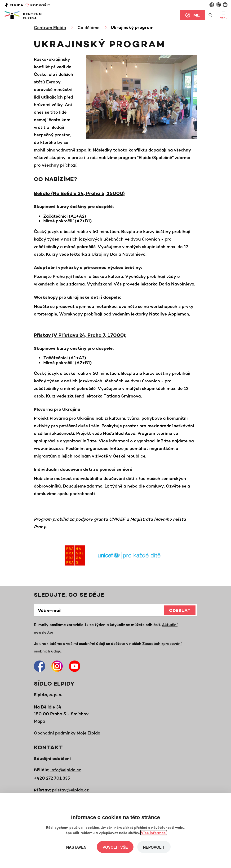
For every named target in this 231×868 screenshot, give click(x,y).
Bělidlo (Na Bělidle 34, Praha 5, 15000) (79, 194)
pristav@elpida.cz (70, 790)
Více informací (154, 833)
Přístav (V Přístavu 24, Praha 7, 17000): (80, 336)
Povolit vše (115, 847)
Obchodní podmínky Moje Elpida (67, 733)
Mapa (40, 721)
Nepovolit (154, 847)
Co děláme (88, 27)
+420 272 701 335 (52, 778)
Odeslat (180, 611)
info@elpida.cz (66, 770)
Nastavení (77, 847)
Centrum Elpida (50, 27)
